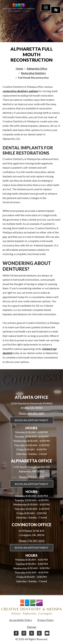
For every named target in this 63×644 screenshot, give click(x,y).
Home (19, 68)
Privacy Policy (46, 620)
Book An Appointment (32, 420)
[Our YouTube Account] (47, 635)
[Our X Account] (32, 635)
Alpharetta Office (37, 68)
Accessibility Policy (21, 620)
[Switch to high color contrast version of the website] (56, 10)
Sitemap (32, 627)
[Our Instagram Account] (24, 635)
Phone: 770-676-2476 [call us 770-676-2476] (32, 477)
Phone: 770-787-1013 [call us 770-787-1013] (32, 541)
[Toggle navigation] (46, 7)
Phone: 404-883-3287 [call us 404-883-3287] (32, 413)
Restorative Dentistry (33, 73)
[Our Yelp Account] (39, 635)
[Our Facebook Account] (16, 635)
